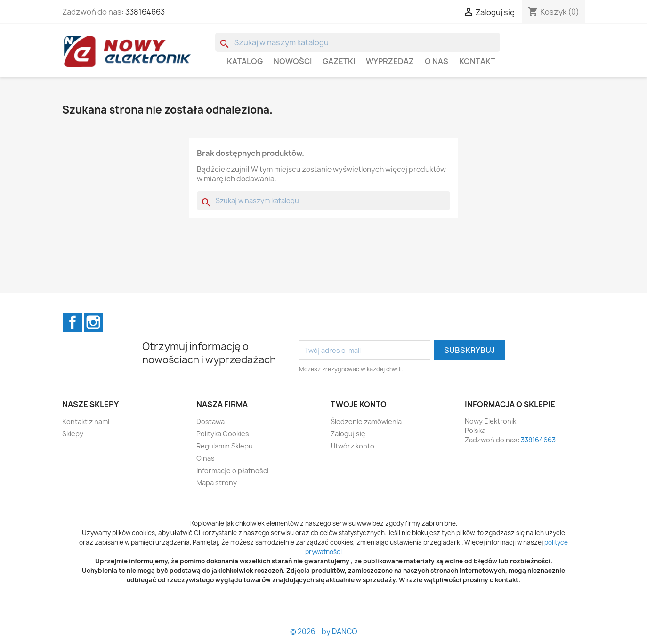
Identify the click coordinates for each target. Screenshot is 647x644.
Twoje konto (359, 404)
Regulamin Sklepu (225, 446)
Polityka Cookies (223, 434)
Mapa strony (217, 483)
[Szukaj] (358, 42)
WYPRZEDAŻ (390, 61)
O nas (437, 61)
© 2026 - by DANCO (324, 632)
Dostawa (210, 421)
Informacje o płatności (232, 470)
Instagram (93, 322)
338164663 (145, 12)
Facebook (73, 322)
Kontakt (477, 61)
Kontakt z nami (86, 421)
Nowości (293, 61)
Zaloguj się (348, 434)
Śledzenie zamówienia (366, 421)
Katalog (245, 61)
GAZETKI (339, 61)
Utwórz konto (352, 446)
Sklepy (73, 434)
